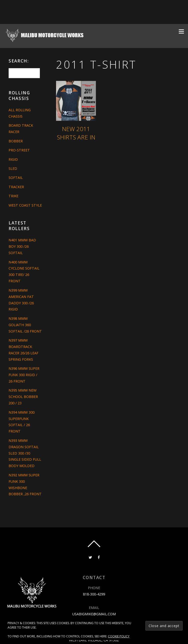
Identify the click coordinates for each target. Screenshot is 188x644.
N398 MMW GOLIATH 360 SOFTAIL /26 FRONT (25, 325)
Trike (13, 196)
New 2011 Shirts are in (76, 133)
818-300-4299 (94, 594)
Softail (16, 178)
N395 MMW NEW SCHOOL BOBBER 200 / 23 (23, 397)
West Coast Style (25, 205)
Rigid (13, 159)
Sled (13, 168)
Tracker (16, 187)
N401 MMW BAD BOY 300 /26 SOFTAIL (22, 246)
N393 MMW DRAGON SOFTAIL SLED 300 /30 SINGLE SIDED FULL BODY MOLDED (25, 453)
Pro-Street (19, 150)
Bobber (16, 141)
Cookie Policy (119, 636)
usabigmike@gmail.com (94, 614)
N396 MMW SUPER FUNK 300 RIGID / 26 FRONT (24, 375)
